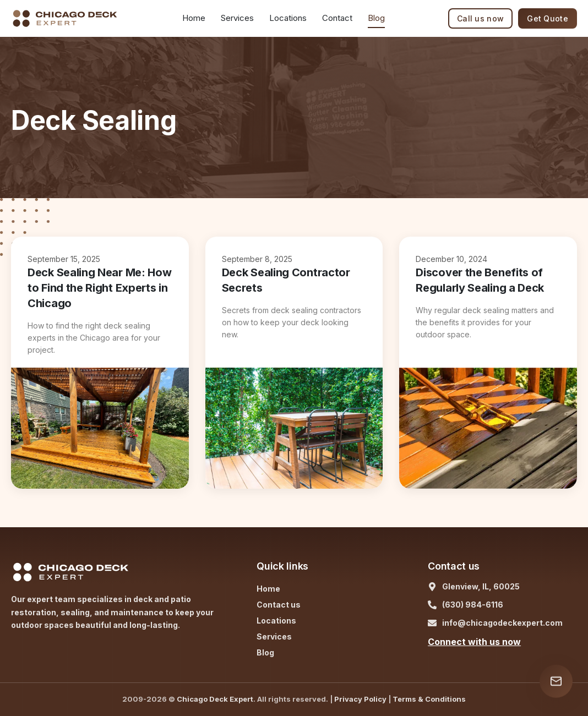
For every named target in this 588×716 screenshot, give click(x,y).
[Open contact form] (556, 681)
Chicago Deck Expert (215, 699)
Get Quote (548, 18)
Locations (288, 18)
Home (194, 18)
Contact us (279, 605)
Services (274, 636)
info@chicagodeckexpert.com (502, 623)
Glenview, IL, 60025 (481, 586)
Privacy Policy (360, 699)
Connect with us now (474, 642)
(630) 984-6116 (473, 605)
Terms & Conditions (429, 699)
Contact (337, 18)
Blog (376, 18)
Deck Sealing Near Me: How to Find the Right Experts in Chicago (100, 288)
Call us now (480, 18)
